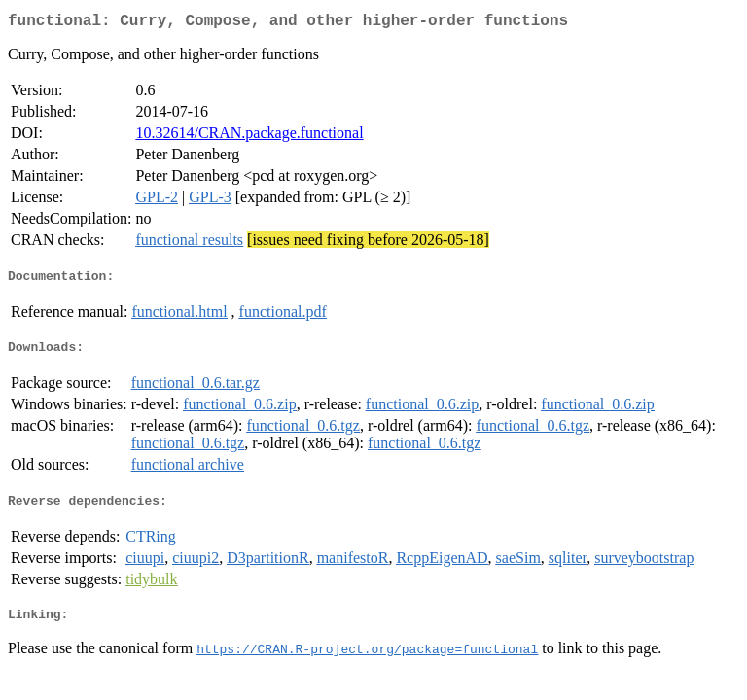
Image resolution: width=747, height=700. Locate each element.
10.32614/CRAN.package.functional (249, 137)
